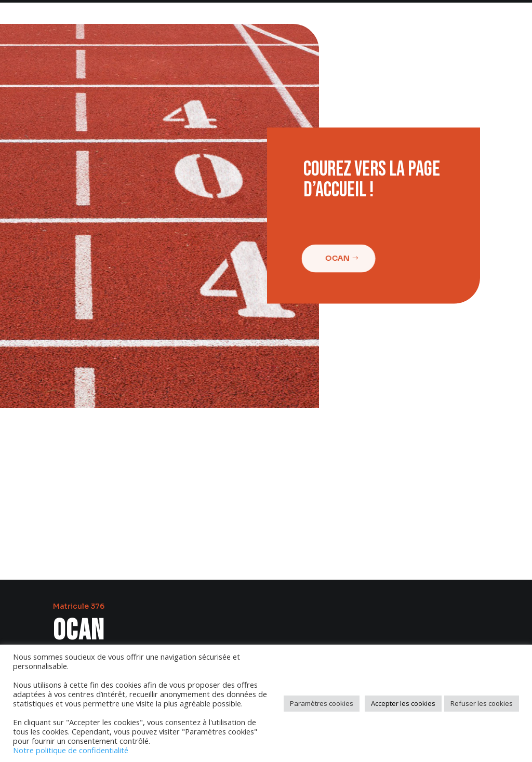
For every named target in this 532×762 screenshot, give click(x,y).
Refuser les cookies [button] (482, 703)
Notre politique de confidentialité (71, 750)
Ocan (335, 258)
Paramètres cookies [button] (322, 703)
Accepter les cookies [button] (403, 703)
